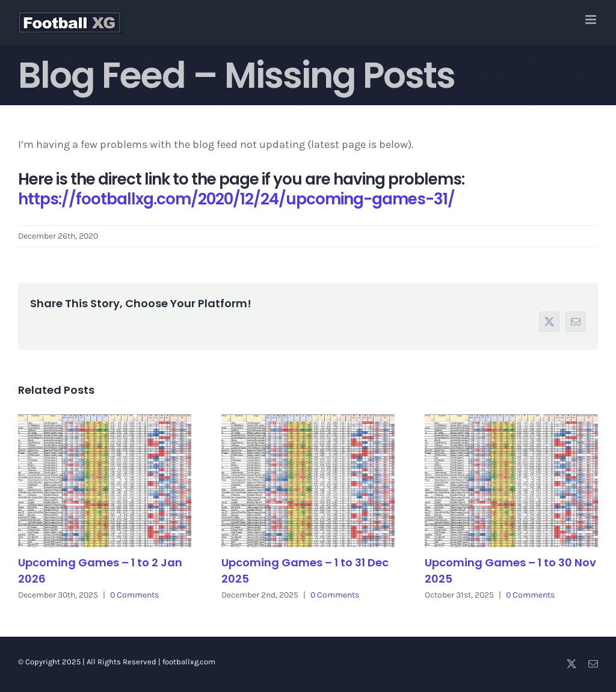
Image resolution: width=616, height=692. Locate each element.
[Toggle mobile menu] (592, 20)
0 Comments (134, 595)
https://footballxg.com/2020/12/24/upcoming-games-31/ (236, 199)
